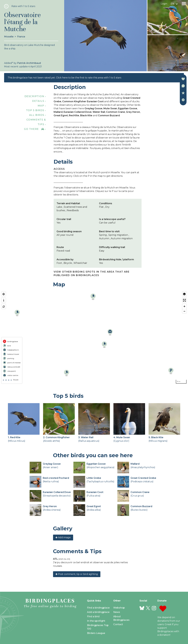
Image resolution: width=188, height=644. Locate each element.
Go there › (35, 129)
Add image (63, 537)
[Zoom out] (184, 311)
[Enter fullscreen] (184, 300)
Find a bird (93, 616)
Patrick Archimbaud (29, 63)
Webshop (119, 608)
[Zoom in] (184, 306)
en (172, 4)
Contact (118, 624)
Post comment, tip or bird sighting (77, 574)
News (117, 612)
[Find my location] (4, 294)
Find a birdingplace (98, 608)
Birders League (96, 633)
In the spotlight (96, 621)
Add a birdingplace (98, 612)
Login (164, 4)
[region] (94, 338)
